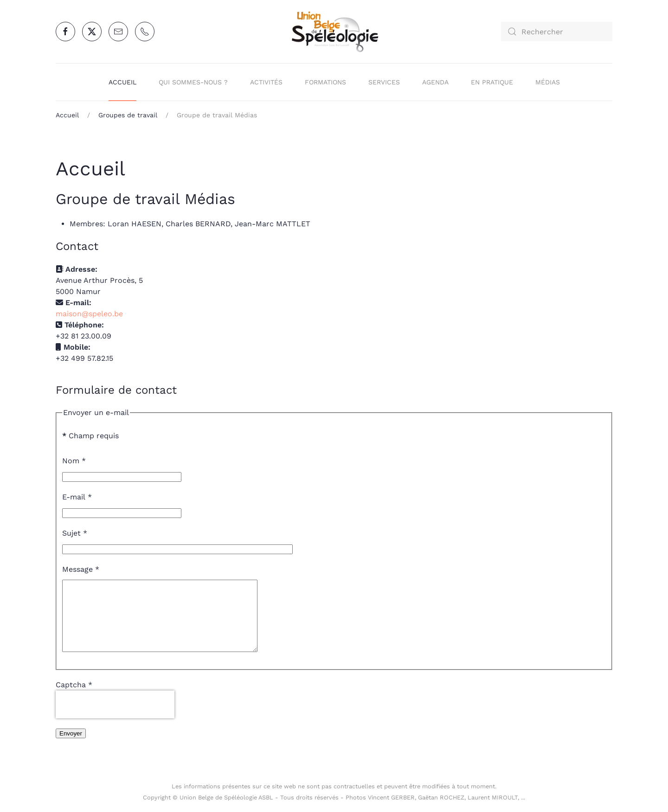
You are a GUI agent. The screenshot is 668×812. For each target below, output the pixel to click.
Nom (74, 461)
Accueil (122, 82)
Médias (548, 82)
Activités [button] (266, 82)
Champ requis (90, 436)
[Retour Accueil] (334, 32)
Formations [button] (325, 82)
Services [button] (384, 82)
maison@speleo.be (89, 314)
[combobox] (557, 32)
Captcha (74, 699)
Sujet (75, 533)
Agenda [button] (435, 82)
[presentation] (115, 718)
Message (81, 569)
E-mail (77, 497)
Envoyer (71, 747)
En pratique (492, 82)
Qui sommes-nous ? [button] (193, 82)
